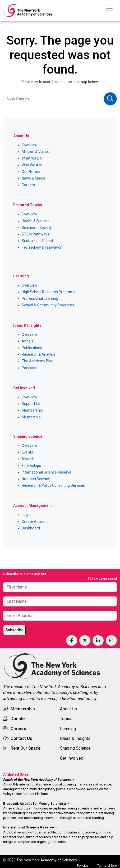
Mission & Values (36, 152)
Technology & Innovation (42, 247)
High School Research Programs (49, 292)
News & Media (33, 178)
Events (27, 452)
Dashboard (31, 528)
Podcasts (29, 368)
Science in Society (37, 228)
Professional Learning (40, 298)
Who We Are (32, 165)
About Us (68, 709)
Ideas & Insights (75, 738)
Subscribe (14, 630)
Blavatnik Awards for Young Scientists (35, 804)
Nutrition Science (36, 479)
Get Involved (72, 758)
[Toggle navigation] (109, 11)
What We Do (32, 158)
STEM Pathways (35, 234)
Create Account (35, 522)
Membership (32, 410)
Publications (32, 348)
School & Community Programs (48, 305)
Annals (27, 341)
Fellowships (31, 466)
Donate (18, 719)
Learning (68, 729)
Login (26, 515)
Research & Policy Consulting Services (53, 485)
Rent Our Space (26, 748)
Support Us (31, 404)
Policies (83, 866)
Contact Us (21, 738)
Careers (28, 185)
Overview (29, 145)
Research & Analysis (39, 354)
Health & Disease (36, 221)
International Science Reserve (47, 472)
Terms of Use (107, 866)
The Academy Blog (38, 361)
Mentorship (31, 417)
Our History (31, 172)
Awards (28, 459)
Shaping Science (75, 748)
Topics (66, 719)
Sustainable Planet (37, 241)
